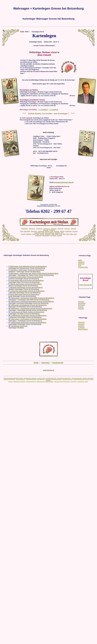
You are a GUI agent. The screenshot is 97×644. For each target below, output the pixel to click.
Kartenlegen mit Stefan (31, 379)
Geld (75, 234)
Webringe (11, 382)
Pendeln (62, 231)
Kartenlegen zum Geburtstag (30, 378)
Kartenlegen (24, 229)
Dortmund (82, 305)
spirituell (59, 236)
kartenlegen (68, 231)
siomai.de (74, 229)
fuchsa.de (67, 229)
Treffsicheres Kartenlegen (9, 379)
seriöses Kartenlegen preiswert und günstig (13, 378)
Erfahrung (51, 233)
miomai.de (60, 229)
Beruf (68, 234)
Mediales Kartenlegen (31, 382)
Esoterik (23, 234)
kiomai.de (52, 230)
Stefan (57, 234)
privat (21, 231)
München (81, 264)
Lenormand (38, 233)
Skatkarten (48, 234)
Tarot (64, 234)
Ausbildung (38, 236)
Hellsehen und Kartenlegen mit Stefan (45, 382)
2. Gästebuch (54, 110)
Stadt (53, 234)
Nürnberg (81, 324)
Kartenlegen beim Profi (77, 378)
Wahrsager (34, 231)
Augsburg (81, 328)
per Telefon (53, 236)
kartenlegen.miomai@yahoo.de (64, 182)
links (46, 233)
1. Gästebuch (43, 110)
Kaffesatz (29, 234)
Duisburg (81, 326)
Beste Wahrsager (41, 379)
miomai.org (47, 229)
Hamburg (81, 262)
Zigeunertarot (46, 236)
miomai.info (39, 229)
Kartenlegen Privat (41, 378)
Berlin (80, 260)
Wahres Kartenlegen (20, 379)
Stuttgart (81, 302)
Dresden (81, 309)
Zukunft (42, 234)
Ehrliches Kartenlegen (51, 378)
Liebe (52, 231)
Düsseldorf (82, 303)
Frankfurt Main (83, 267)
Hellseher (57, 231)
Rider (38, 234)
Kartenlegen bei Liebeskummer (64, 378)
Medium (47, 231)
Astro (61, 234)
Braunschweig (83, 329)
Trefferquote (41, 231)
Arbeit (72, 234)
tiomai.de (46, 230)
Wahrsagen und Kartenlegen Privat (62, 382)
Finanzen (75, 231)
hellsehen (57, 233)
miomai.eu (54, 229)
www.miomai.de (48, 370)
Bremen (81, 307)
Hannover (81, 322)
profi (62, 233)
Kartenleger (27, 231)
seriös (34, 234)
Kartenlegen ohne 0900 (67, 379)
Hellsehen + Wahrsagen (88, 378)
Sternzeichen (74, 382)
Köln (80, 265)
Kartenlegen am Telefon (83, 382)
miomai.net (32, 229)
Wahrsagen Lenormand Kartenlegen (54, 379)
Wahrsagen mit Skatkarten (19, 382)
